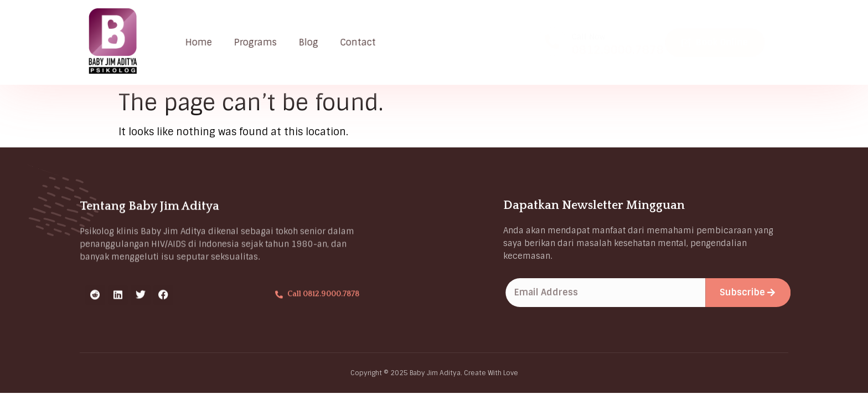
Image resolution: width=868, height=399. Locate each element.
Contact (363, 42)
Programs (260, 42)
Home (204, 42)
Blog (314, 42)
